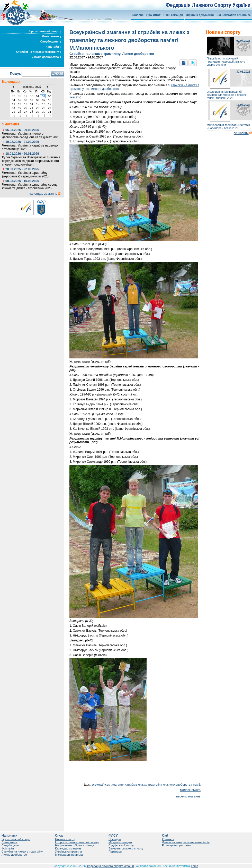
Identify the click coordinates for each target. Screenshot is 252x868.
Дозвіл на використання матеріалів (186, 842)
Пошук (15, 74)
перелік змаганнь (188, 796)
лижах (142, 785)
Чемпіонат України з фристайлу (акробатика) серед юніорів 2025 (25, 175)
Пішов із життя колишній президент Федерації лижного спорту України (226, 62)
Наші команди (173, 15)
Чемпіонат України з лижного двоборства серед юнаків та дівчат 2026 (31, 135)
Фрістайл (53, 47)
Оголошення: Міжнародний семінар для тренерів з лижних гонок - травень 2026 (227, 95)
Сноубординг (51, 41)
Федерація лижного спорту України (110, 866)
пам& (197, 785)
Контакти (168, 839)
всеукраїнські (101, 785)
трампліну (155, 785)
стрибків (131, 785)
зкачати (75, 97)
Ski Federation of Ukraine (234, 15)
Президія (115, 839)
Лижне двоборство (47, 57)
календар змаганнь (43, 194)
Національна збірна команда (75, 845)
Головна (138, 15)
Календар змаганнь (68, 848)
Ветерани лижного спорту (126, 848)
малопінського (190, 790)
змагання (118, 785)
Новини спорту (65, 839)
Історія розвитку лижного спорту (77, 842)
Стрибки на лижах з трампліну (39, 52)
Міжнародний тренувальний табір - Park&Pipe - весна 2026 (228, 126)
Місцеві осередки (120, 842)
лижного (169, 785)
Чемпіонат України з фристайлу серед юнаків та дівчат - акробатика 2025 (29, 186)
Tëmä (195, 866)
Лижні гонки (52, 36)
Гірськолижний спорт (45, 31)
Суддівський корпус (122, 845)
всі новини (241, 133)
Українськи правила (68, 852)
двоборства (184, 785)
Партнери (115, 852)
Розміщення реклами (176, 845)
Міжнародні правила (69, 855)
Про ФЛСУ (154, 15)
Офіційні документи (200, 15)
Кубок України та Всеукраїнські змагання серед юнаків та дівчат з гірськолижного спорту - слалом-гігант (31, 161)
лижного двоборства (104, 89)
